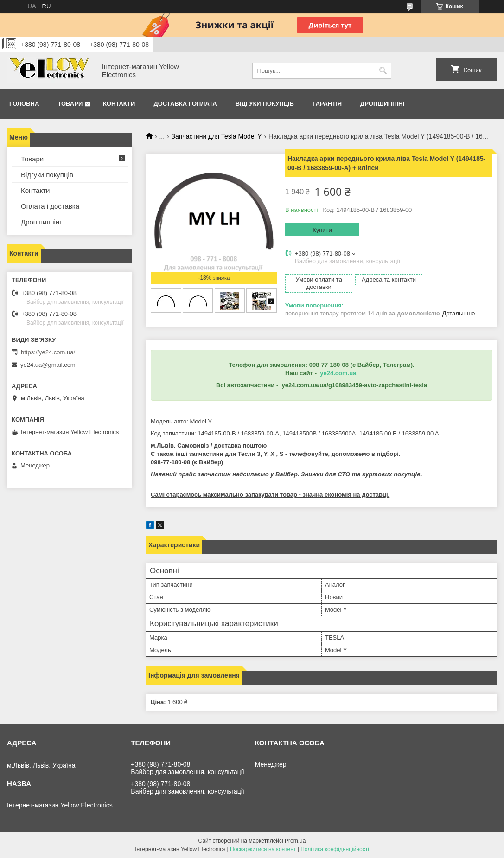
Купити (322, 230)
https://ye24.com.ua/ (48, 352)
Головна (24, 104)
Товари (70, 104)
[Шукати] (383, 71)
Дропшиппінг (383, 104)
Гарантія (327, 104)
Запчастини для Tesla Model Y (217, 136)
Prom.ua (295, 841)
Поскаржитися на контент (263, 849)
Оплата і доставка (50, 206)
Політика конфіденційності (335, 849)
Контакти (119, 104)
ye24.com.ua (338, 373)
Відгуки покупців (265, 104)
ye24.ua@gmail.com (48, 365)
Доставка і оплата (185, 104)
